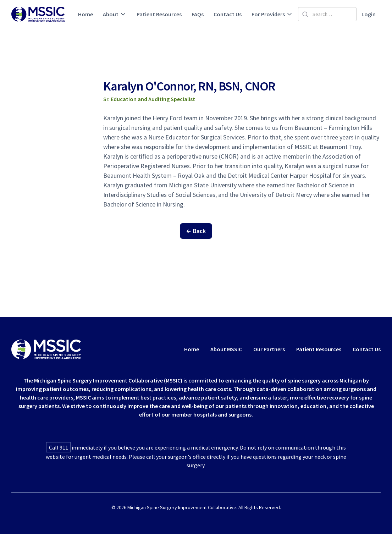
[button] (115, 14)
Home (85, 14)
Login (369, 14)
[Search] (327, 14)
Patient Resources (159, 14)
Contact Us (228, 14)
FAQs (198, 14)
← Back (196, 231)
